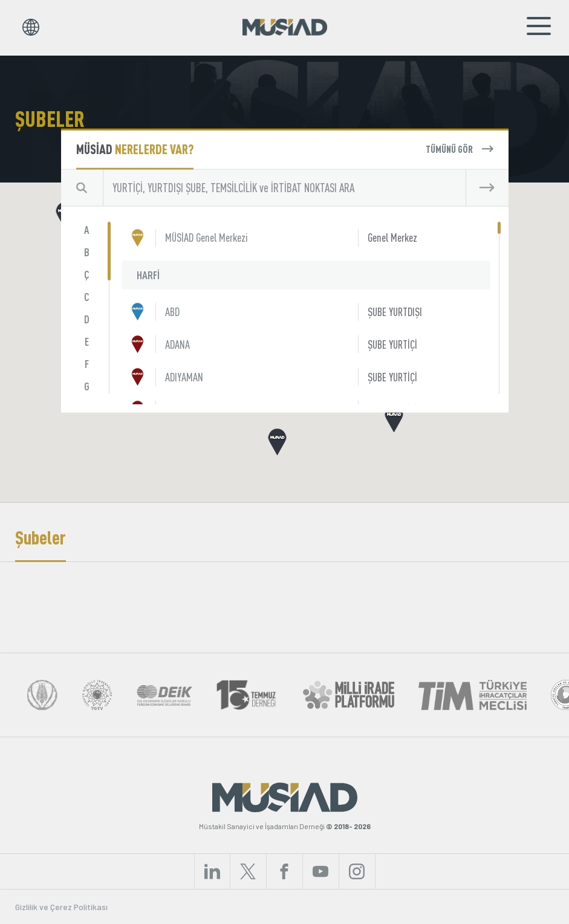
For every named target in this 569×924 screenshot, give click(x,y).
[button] (394, 419)
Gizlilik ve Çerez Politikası (61, 907)
